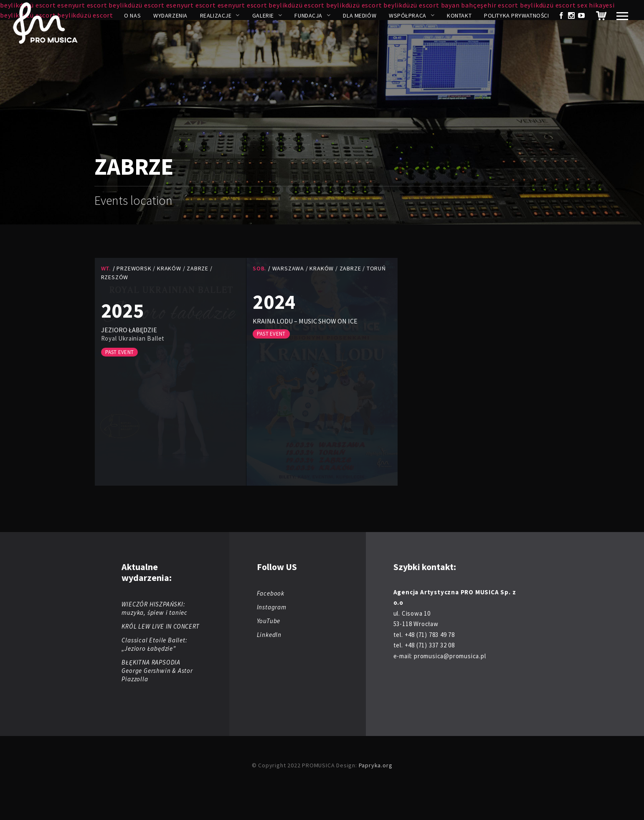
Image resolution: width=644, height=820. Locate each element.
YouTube (269, 621)
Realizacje (216, 15)
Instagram (272, 607)
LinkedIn (269, 635)
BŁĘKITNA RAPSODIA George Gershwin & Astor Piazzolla (157, 671)
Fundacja (308, 15)
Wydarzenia (170, 15)
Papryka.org (376, 765)
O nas (132, 15)
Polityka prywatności (516, 15)
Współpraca (408, 15)
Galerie (263, 15)
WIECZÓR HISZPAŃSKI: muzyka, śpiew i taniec (155, 608)
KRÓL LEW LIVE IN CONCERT (160, 626)
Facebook (271, 593)
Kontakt (459, 15)
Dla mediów (360, 15)
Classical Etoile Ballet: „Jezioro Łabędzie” (154, 644)
